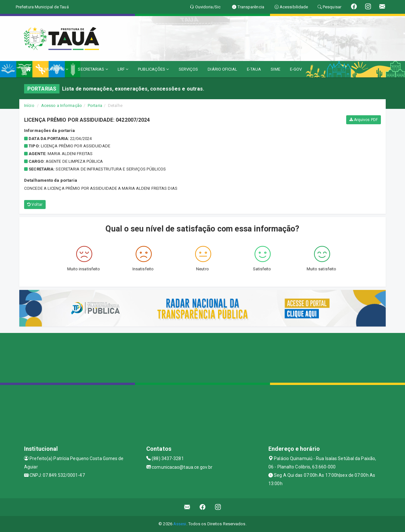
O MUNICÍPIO (54, 69)
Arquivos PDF (364, 120)
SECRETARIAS (93, 69)
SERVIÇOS (189, 69)
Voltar (35, 205)
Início (29, 105)
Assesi (180, 524)
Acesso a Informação (62, 105)
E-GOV (296, 69)
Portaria (95, 105)
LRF (123, 69)
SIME (275, 69)
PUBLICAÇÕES (153, 69)
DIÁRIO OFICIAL (222, 69)
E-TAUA (254, 69)
